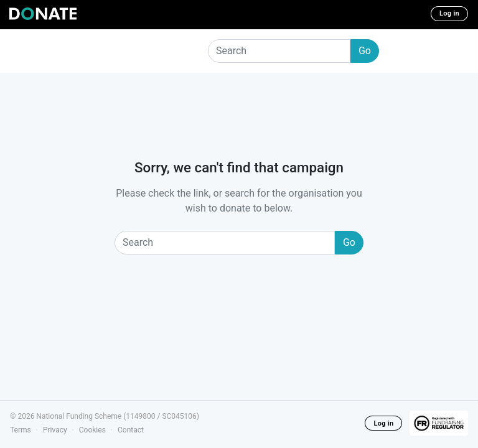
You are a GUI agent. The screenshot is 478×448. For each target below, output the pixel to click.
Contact (131, 430)
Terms (21, 430)
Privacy (55, 430)
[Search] (279, 51)
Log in (449, 13)
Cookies (92, 430)
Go (365, 51)
